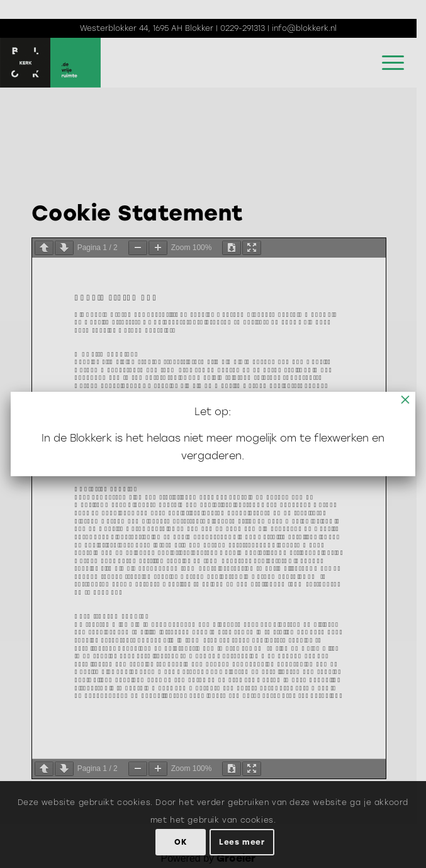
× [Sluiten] (405, 399)
